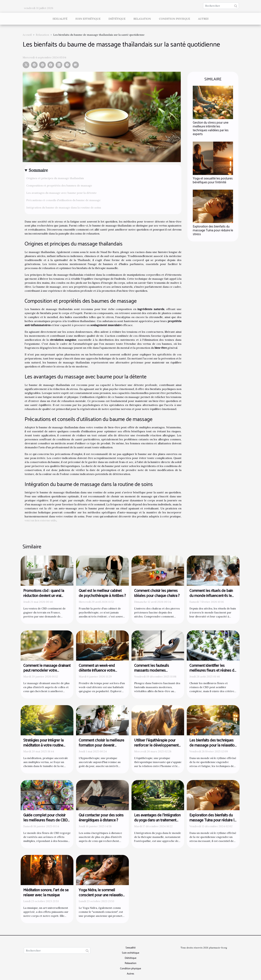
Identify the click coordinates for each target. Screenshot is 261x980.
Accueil (27, 35)
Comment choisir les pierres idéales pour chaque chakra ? (157, 593)
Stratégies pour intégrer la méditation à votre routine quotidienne (43, 745)
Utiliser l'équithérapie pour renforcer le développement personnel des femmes (156, 745)
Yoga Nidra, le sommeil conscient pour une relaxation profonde (102, 895)
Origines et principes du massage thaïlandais (55, 178)
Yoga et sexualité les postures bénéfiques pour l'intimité (213, 180)
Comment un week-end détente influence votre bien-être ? (97, 671)
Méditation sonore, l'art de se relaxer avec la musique (46, 893)
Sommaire (38, 170)
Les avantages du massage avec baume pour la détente (61, 193)
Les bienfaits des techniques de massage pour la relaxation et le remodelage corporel (213, 745)
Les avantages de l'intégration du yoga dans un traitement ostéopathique (157, 820)
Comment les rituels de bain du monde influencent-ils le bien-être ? (211, 596)
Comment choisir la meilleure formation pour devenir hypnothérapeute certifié (101, 745)
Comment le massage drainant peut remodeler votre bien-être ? (47, 671)
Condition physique (175, 19)
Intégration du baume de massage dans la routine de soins (64, 207)
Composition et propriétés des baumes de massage (59, 185)
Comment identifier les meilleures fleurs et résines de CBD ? (213, 671)
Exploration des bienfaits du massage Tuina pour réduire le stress (213, 230)
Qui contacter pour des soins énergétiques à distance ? (101, 818)
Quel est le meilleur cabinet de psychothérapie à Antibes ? (102, 593)
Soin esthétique (88, 19)
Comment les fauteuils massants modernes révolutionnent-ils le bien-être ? (157, 673)
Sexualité (60, 19)
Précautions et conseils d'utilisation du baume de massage (63, 200)
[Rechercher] (221, 6)
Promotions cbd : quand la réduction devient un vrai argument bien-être (44, 596)
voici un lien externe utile (40, 520)
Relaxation (142, 19)
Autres (203, 19)
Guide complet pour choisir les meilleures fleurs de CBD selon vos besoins (45, 820)
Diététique (117, 19)
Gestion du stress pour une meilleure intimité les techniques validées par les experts (211, 128)
